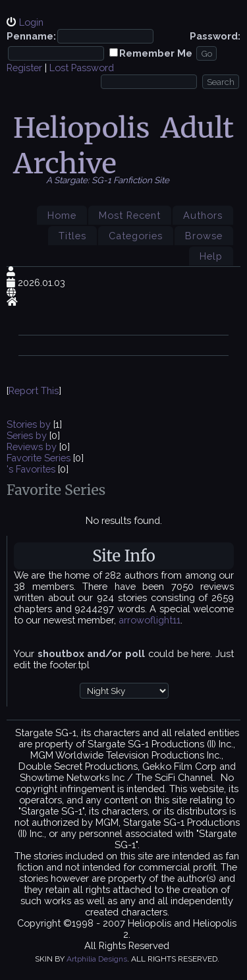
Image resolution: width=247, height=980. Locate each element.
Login (31, 22)
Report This (34, 390)
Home (62, 215)
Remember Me (156, 53)
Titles (72, 236)
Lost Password (82, 68)
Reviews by (33, 447)
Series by (28, 435)
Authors (203, 215)
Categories (136, 236)
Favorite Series (39, 458)
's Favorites (31, 469)
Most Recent (130, 215)
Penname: (31, 36)
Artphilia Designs (97, 959)
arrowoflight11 (150, 620)
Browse (204, 236)
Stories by (30, 424)
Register (24, 68)
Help (211, 256)
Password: (215, 36)
